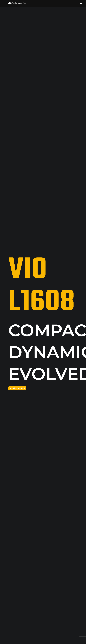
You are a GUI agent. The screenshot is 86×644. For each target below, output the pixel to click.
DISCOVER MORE (17, 388)
